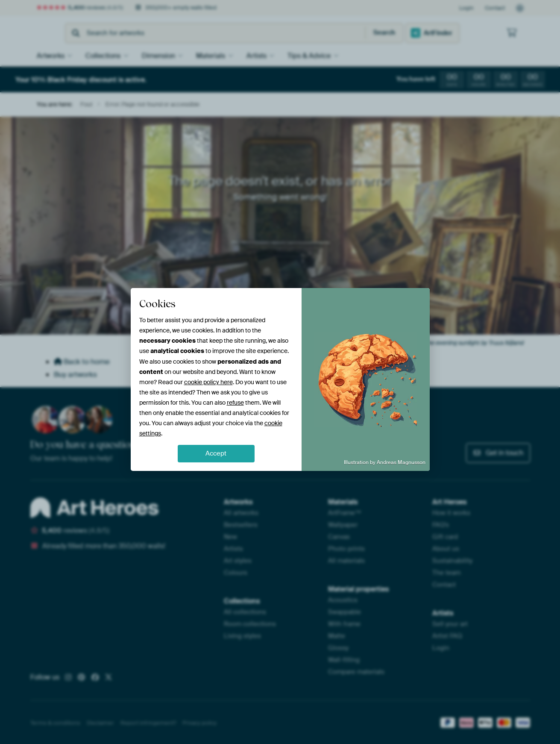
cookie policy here (208, 382)
